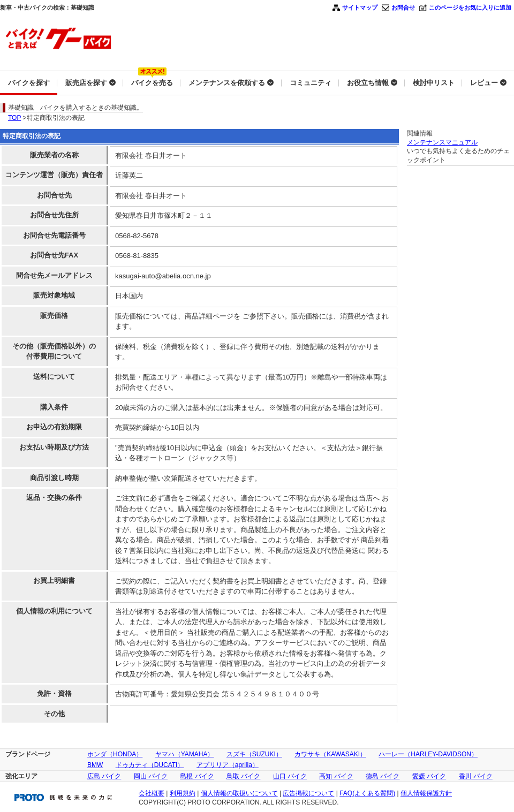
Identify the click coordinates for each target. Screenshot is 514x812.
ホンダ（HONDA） (115, 754)
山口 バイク (290, 776)
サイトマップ (360, 7)
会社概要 (152, 793)
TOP (14, 118)
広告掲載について (308, 793)
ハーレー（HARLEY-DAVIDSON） (428, 754)
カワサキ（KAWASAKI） (330, 754)
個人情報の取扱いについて (239, 793)
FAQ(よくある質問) (367, 793)
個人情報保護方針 (426, 793)
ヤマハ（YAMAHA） (185, 754)
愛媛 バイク (429, 776)
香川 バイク (476, 776)
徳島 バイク (383, 776)
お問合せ (403, 7)
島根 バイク (197, 776)
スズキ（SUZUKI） (254, 754)
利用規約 (183, 793)
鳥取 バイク (243, 776)
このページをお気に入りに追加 (470, 7)
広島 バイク (104, 776)
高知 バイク (336, 776)
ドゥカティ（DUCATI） (150, 765)
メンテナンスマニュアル (442, 142)
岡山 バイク (151, 776)
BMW (95, 765)
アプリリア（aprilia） (228, 765)
